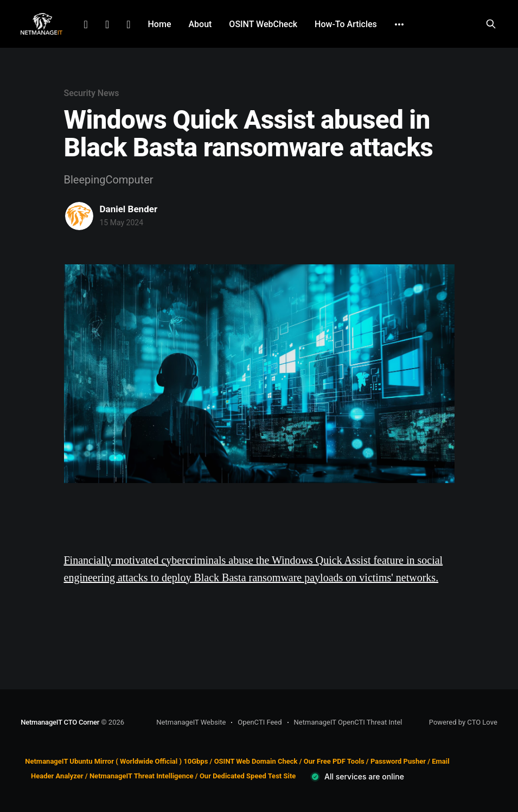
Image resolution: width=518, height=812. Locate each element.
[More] (399, 24)
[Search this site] (491, 24)
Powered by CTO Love (463, 722)
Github (128, 24)
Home (160, 24)
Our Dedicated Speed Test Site (248, 776)
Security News (92, 93)
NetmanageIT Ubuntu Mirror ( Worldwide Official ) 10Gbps (116, 761)
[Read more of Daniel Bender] (79, 216)
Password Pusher (398, 761)
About (200, 24)
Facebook (107, 24)
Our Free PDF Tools (334, 761)
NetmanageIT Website (191, 722)
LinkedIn (86, 24)
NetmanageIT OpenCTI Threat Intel (348, 722)
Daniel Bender (129, 209)
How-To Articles (346, 24)
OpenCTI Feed (260, 722)
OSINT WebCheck (263, 24)
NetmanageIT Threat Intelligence (142, 776)
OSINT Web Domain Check (256, 761)
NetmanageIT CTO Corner (60, 722)
